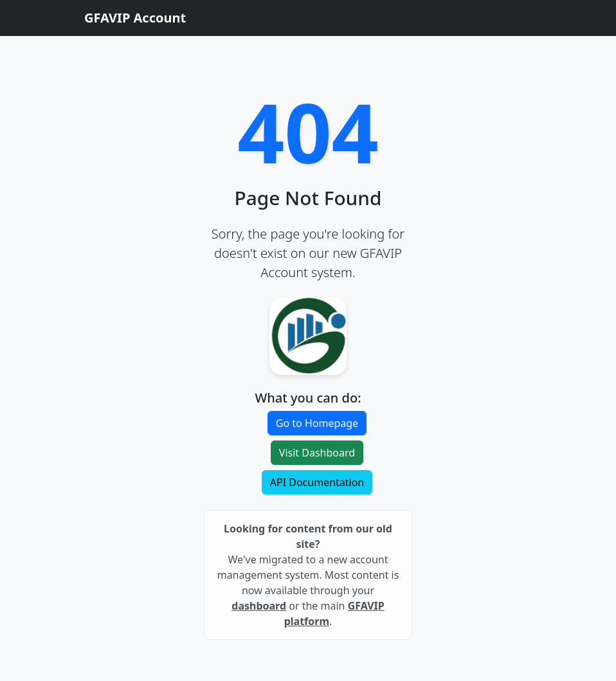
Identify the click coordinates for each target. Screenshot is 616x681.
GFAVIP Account (135, 18)
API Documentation (317, 482)
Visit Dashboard (317, 453)
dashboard (259, 606)
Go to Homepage (317, 423)
